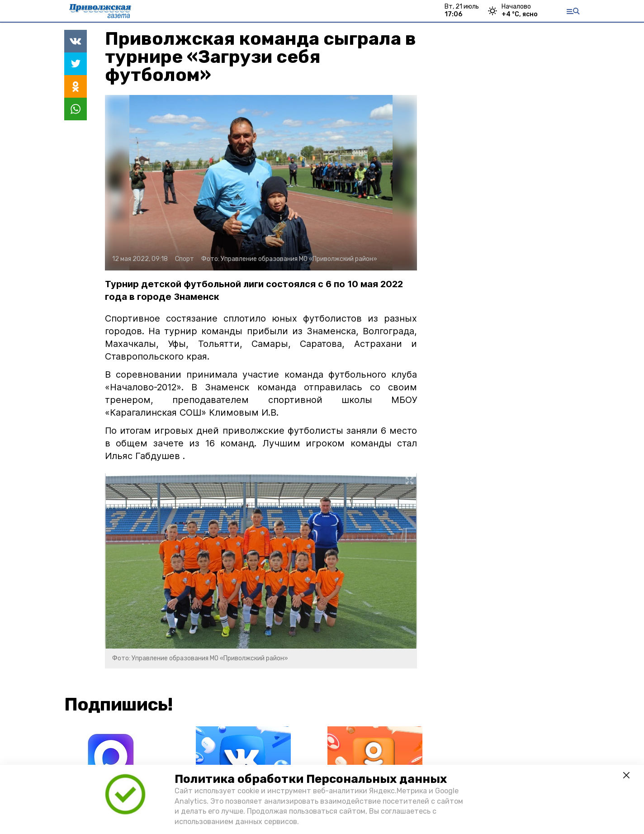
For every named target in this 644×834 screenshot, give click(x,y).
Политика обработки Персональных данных (311, 779)
